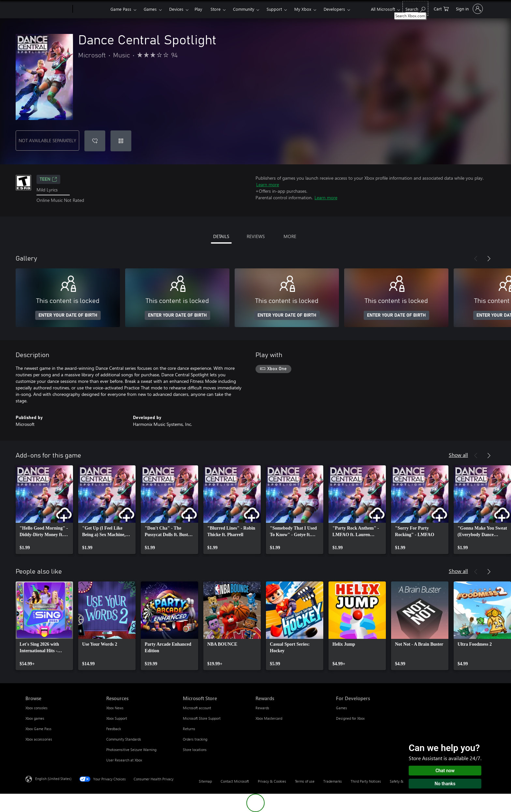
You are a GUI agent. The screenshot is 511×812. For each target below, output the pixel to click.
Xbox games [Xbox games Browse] (35, 718)
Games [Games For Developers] (342, 708)
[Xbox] (91, 9)
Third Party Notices (366, 781)
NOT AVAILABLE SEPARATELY (47, 140)
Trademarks (333, 781)
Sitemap (205, 781)
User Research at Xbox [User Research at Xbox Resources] (124, 760)
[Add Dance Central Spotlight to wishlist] (95, 141)
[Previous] (476, 259)
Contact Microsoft (235, 781)
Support (274, 9)
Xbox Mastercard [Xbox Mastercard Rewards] (269, 718)
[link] (44, 510)
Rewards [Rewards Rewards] (262, 708)
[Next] (489, 259)
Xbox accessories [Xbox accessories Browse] (39, 739)
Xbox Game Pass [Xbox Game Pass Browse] (38, 729)
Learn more (268, 184)
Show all (458, 455)
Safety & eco (400, 781)
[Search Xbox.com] (415, 8)
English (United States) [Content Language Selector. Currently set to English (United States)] (53, 778)
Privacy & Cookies (272, 781)
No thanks (445, 784)
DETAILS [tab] (221, 236)
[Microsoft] (48, 9)
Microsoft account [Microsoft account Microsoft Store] (197, 708)
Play (198, 9)
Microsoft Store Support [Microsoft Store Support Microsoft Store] (202, 718)
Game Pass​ (121, 9)
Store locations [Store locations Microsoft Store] (195, 750)
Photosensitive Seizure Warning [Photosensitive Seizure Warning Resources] (131, 750)
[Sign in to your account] (469, 9)
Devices (176, 9)
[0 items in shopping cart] (441, 8)
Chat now (445, 771)
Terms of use (305, 781)
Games (150, 9)
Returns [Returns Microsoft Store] (189, 729)
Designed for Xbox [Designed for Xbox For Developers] (350, 718)
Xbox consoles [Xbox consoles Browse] (36, 708)
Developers (334, 9)
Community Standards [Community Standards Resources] (124, 739)
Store (216, 9)
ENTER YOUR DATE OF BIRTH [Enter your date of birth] (68, 315)
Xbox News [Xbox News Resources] (115, 708)
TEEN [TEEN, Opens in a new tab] (48, 179)
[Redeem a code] (121, 141)
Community (244, 9)
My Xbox (303, 9)
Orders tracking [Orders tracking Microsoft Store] (195, 739)
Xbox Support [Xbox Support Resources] (117, 718)
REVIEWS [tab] (256, 236)
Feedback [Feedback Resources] (114, 729)
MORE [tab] (290, 236)
